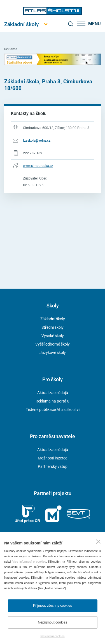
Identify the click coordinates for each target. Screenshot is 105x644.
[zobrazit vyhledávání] (71, 24)
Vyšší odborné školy (53, 344)
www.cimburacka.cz (38, 166)
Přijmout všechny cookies (53, 606)
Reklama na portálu (53, 401)
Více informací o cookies (29, 562)
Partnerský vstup (53, 466)
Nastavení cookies (52, 636)
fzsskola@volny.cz (37, 141)
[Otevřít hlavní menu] (21, 24)
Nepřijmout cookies (53, 622)
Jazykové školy (53, 353)
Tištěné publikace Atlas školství (53, 410)
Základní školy (53, 319)
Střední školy (53, 327)
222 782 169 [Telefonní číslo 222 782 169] (33, 153)
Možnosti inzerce (53, 458)
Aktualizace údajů (53, 393)
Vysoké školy (53, 336)
